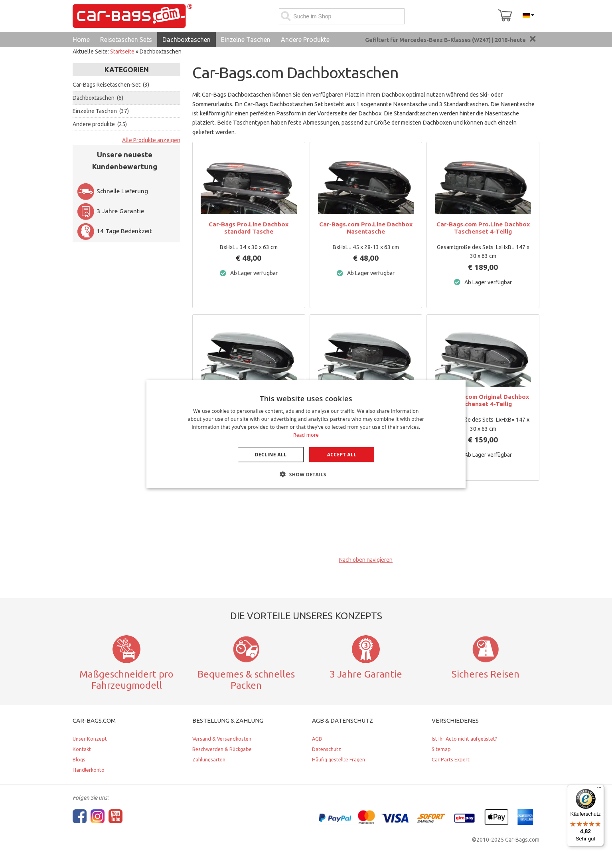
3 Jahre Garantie (110, 211)
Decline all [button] (271, 454)
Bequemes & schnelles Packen (246, 680)
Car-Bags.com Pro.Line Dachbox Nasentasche (366, 228)
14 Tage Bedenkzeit (114, 231)
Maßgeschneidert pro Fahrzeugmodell (126, 680)
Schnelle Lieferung (112, 191)
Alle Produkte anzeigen (151, 140)
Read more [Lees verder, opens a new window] (306, 435)
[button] (306, 474)
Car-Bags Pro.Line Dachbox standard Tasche (249, 228)
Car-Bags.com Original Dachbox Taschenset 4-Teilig (483, 400)
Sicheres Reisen (486, 674)
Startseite (122, 52)
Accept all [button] (342, 454)
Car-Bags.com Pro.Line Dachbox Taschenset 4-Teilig (483, 228)
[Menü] (599, 789)
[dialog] (306, 434)
